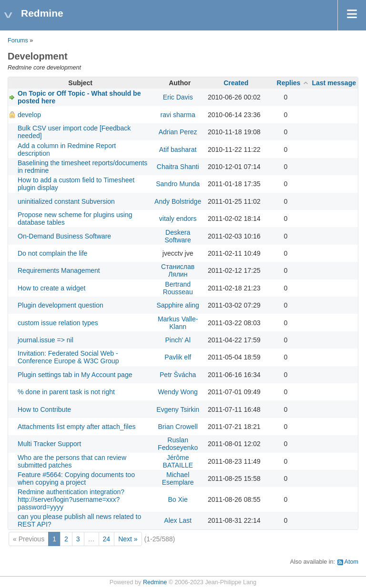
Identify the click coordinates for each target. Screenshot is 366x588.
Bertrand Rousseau (178, 288)
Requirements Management (59, 270)
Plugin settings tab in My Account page (75, 375)
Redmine (155, 582)
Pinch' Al (178, 340)
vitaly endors (178, 219)
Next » (128, 539)
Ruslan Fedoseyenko (178, 444)
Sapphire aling (178, 305)
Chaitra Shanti (178, 167)
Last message (334, 83)
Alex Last (178, 520)
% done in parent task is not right (66, 392)
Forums (18, 40)
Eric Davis (178, 97)
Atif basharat (178, 149)
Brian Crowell (178, 427)
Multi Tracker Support (49, 444)
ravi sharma (178, 115)
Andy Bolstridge (178, 201)
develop (29, 115)
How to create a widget (51, 288)
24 (107, 539)
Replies (289, 83)
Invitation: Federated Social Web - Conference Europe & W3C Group (68, 357)
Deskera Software (178, 236)
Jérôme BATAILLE (178, 461)
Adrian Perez (178, 132)
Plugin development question (61, 305)
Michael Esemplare (178, 478)
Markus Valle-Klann (178, 323)
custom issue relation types (58, 323)
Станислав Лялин (178, 270)
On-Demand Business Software (64, 236)
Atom (351, 562)
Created (236, 83)
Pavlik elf (178, 357)
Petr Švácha (178, 375)
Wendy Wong (178, 392)
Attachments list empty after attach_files (76, 427)
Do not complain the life (52, 253)
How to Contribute (44, 409)
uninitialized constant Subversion (66, 201)
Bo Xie (178, 499)
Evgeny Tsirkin (178, 409)
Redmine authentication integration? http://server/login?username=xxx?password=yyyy (71, 499)
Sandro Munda (178, 184)
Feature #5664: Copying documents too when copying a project (76, 478)
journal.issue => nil (46, 340)
